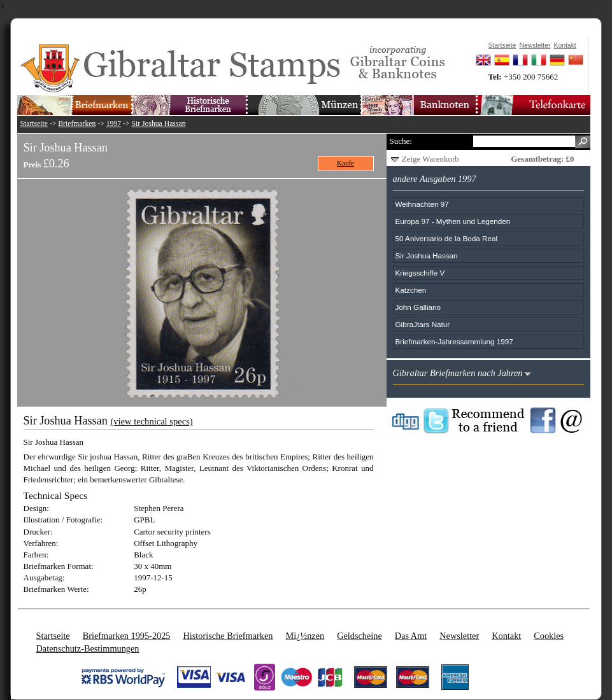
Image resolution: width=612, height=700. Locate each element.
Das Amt (411, 636)
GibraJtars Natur (423, 324)
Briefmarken (77, 124)
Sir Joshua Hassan (158, 124)
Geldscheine (359, 636)
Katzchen (411, 290)
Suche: (401, 141)
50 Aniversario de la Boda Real (446, 238)
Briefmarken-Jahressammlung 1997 (454, 341)
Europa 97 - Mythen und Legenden (453, 221)
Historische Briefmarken (228, 636)
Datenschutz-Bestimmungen (88, 648)
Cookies (549, 636)
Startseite (34, 124)
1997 (114, 124)
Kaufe (345, 163)
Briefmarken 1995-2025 (127, 636)
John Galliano (418, 307)
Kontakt (506, 636)
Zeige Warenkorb (431, 159)
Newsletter (459, 636)
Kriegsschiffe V (420, 273)
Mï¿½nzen (305, 636)
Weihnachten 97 (422, 204)
